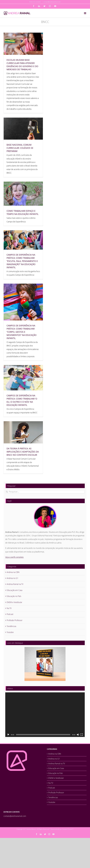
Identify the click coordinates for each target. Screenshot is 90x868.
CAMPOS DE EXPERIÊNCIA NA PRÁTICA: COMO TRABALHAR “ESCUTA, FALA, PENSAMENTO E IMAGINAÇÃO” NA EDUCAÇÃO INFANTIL (22, 261)
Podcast (10, 614)
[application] (45, 715)
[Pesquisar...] (45, 492)
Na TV (9, 608)
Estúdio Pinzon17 (68, 829)
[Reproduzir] (8, 735)
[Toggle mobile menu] (85, 13)
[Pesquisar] (7, 492)
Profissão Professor (15, 620)
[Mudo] (78, 735)
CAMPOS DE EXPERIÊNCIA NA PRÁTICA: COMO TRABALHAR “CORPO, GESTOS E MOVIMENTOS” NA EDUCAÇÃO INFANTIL (22, 332)
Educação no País (14, 596)
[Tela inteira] (82, 735)
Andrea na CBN (13, 572)
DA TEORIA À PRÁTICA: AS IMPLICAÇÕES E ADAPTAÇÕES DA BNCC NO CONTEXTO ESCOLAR (23, 452)
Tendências (11, 626)
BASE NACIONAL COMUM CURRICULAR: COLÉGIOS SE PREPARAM (20, 148)
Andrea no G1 (12, 578)
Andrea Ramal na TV (15, 584)
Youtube (10, 632)
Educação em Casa (14, 590)
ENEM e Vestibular (14, 602)
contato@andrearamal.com (52, 2)
